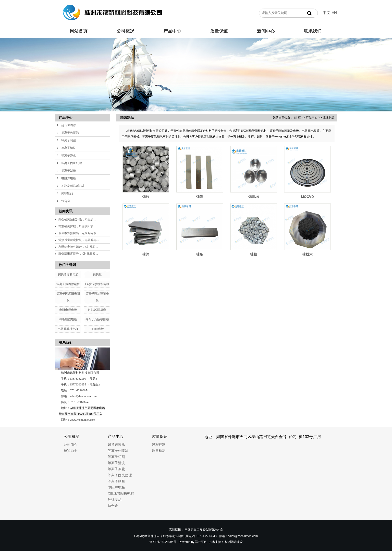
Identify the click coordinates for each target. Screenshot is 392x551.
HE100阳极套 (97, 310)
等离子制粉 (69, 171)
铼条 (200, 254)
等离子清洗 (69, 148)
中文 (327, 13)
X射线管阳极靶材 (73, 186)
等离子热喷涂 (70, 133)
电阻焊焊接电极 (68, 329)
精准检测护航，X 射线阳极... (77, 226)
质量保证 (219, 31)
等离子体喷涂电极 (68, 284)
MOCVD (307, 197)
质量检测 (159, 451)
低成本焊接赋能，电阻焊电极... (79, 233)
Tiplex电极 (97, 329)
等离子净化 (69, 156)
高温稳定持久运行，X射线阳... (78, 247)
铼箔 (200, 197)
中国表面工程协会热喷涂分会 (204, 529)
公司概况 (125, 31)
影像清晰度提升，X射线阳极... (78, 254)
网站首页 (79, 31)
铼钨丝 (97, 275)
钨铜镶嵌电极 (68, 319)
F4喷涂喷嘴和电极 (97, 284)
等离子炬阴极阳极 (97, 319)
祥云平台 (201, 542)
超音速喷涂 (69, 125)
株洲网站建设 (234, 542)
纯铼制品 (67, 193)
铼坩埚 (254, 197)
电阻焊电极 (69, 178)
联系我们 (313, 31)
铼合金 (66, 201)
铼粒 (146, 197)
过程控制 (159, 444)
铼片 (146, 254)
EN (334, 13)
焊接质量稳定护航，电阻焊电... (79, 240)
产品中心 (172, 31)
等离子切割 (69, 140)
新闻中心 (266, 31)
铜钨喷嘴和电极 (68, 275)
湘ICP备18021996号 (163, 542)
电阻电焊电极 (68, 310)
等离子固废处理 (72, 163)
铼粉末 (307, 254)
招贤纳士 (71, 451)
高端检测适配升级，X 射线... (77, 219)
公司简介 (71, 444)
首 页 (297, 118)
